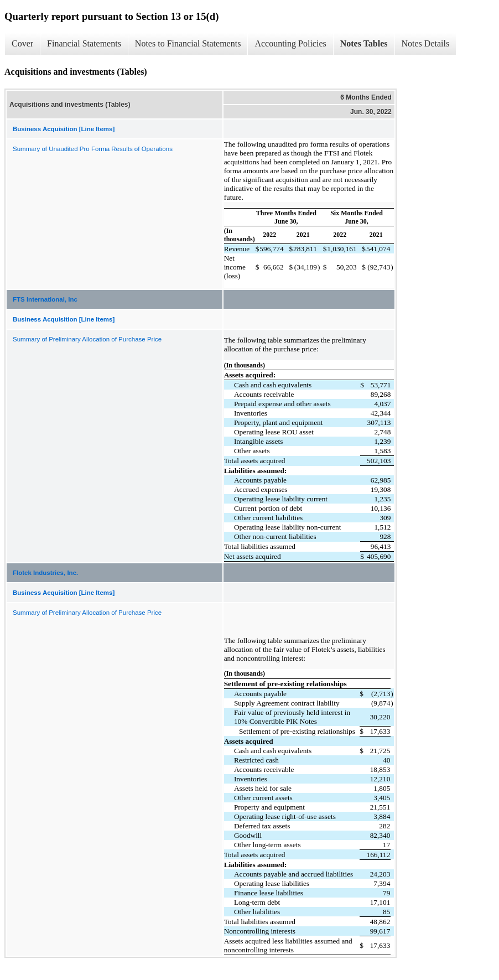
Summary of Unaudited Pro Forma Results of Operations (93, 149)
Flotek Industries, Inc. (45, 573)
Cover (22, 43)
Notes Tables (364, 43)
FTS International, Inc (45, 299)
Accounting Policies (290, 43)
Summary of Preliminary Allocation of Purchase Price (87, 339)
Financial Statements (84, 43)
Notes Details (426, 43)
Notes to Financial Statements (188, 43)
